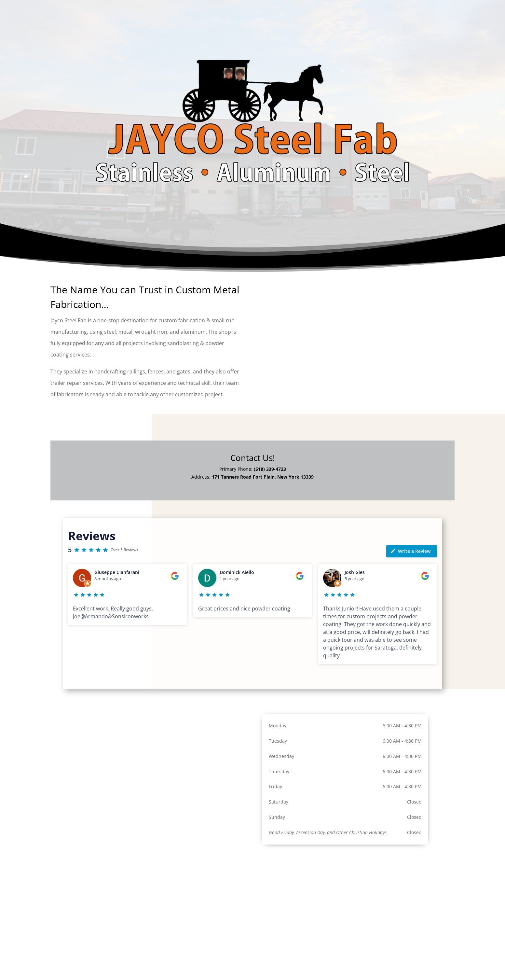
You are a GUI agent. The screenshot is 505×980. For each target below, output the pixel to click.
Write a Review (410, 551)
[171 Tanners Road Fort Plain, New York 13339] (345, 903)
